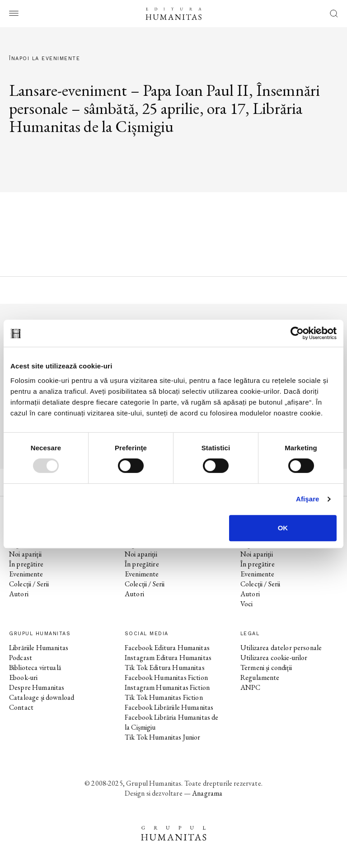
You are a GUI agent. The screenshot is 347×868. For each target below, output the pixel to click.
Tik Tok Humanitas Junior (163, 737)
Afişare (308, 499)
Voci (247, 604)
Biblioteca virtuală (35, 668)
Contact (21, 707)
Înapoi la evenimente (45, 59)
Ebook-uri (23, 677)
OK (283, 528)
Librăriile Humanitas (39, 648)
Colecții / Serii (29, 584)
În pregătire (26, 564)
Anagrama (207, 793)
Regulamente (260, 677)
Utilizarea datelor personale (281, 648)
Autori (19, 594)
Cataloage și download (42, 697)
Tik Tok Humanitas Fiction (164, 697)
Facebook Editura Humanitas (167, 648)
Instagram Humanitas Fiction (167, 687)
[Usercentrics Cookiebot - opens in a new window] (297, 333)
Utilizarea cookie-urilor (274, 658)
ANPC (251, 687)
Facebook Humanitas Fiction (166, 677)
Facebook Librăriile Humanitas (169, 707)
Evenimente (26, 574)
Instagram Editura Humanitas (168, 658)
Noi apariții (25, 554)
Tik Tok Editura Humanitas (165, 668)
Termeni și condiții (266, 668)
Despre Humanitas (37, 687)
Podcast (21, 658)
